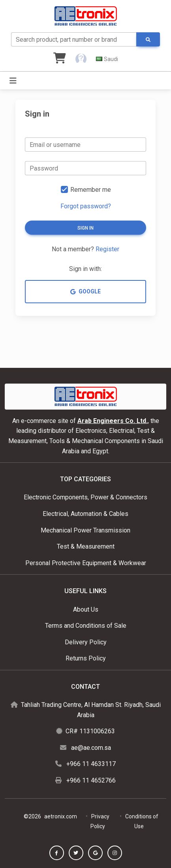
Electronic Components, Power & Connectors (85, 497)
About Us (86, 609)
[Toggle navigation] (13, 81)
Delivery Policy (86, 642)
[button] (81, 59)
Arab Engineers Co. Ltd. (113, 421)
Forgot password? (86, 206)
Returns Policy (86, 658)
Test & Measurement (86, 546)
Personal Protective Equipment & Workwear (86, 563)
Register (107, 249)
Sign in (85, 228)
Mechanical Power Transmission (85, 530)
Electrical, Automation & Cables (85, 514)
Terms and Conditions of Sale (86, 626)
